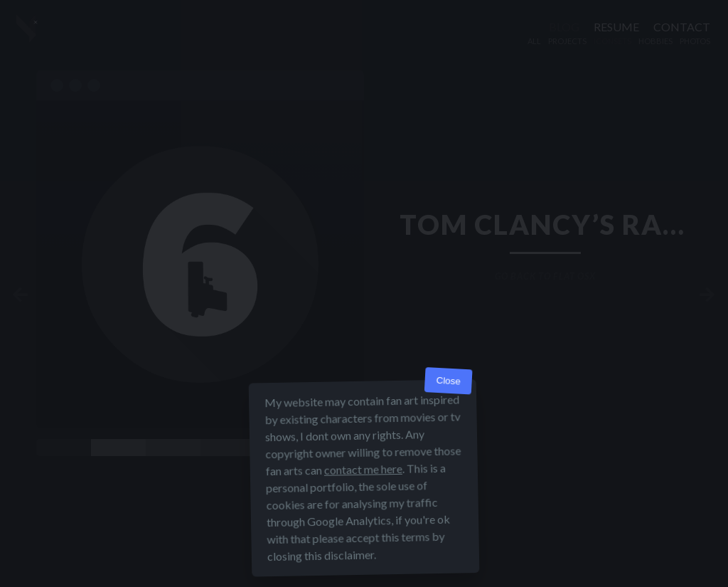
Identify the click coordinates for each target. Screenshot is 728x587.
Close (448, 381)
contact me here (363, 469)
